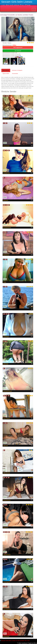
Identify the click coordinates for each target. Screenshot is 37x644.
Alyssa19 (5, 200)
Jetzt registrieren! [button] (18, 47)
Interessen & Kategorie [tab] (17, 70)
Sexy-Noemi (6, 418)
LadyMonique (7, 555)
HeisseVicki (6, 146)
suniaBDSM (6, 173)
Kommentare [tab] (15, 74)
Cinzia (5, 309)
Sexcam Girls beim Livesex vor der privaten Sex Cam (15, 641)
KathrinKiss (6, 118)
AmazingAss (6, 582)
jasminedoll (6, 636)
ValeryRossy (6, 473)
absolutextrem (7, 228)
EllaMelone (6, 255)
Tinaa (4, 282)
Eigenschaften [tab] (6, 74)
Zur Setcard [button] (18, 51)
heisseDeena (7, 500)
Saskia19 (5, 527)
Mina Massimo (7, 609)
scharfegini (6, 337)
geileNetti (6, 364)
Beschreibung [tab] (6, 70)
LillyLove (5, 446)
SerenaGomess (7, 391)
